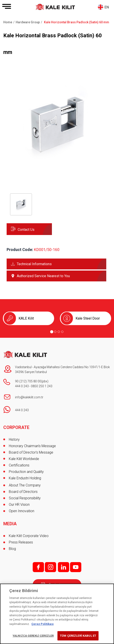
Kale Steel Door (88, 318)
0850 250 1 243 (42, 386)
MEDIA (10, 524)
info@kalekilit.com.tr (29, 397)
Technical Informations (34, 264)
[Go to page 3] (59, 332)
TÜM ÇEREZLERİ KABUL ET (78, 636)
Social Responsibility (25, 498)
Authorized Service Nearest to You (43, 276)
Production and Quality (26, 472)
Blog (12, 549)
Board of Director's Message (31, 452)
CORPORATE (16, 427)
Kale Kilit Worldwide (24, 459)
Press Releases (21, 542)
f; (38, 567)
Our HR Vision (19, 505)
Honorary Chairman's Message (32, 446)
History (14, 440)
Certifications (19, 465)
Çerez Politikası (43, 624)
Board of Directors (23, 492)
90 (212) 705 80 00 (28, 381)
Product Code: (20, 250)
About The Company (25, 485)
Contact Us (26, 230)
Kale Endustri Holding (25, 478)
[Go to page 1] (52, 332)
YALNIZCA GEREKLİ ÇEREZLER (33, 636)
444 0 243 (22, 386)
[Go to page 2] (55, 332)
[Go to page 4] (62, 332)
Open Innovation (22, 511)
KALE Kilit (26, 318)
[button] (57, 173)
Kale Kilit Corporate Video (29, 536)
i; (50, 567)
